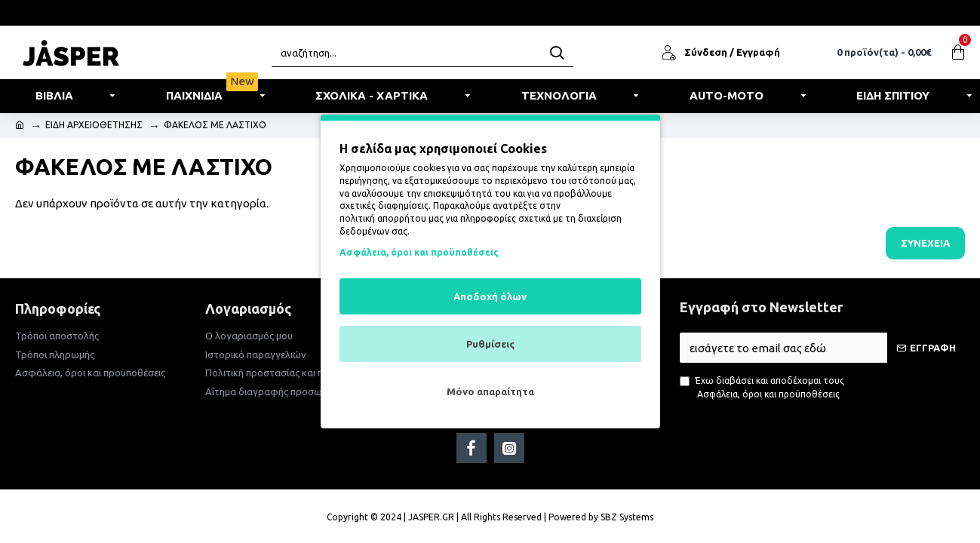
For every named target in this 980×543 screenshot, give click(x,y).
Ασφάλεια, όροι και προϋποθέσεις (419, 252)
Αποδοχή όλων (490, 296)
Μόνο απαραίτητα (490, 391)
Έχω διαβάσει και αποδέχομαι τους (762, 388)
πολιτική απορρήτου (383, 218)
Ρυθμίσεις (490, 344)
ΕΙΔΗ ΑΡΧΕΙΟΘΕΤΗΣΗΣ (94, 125)
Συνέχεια (925, 243)
